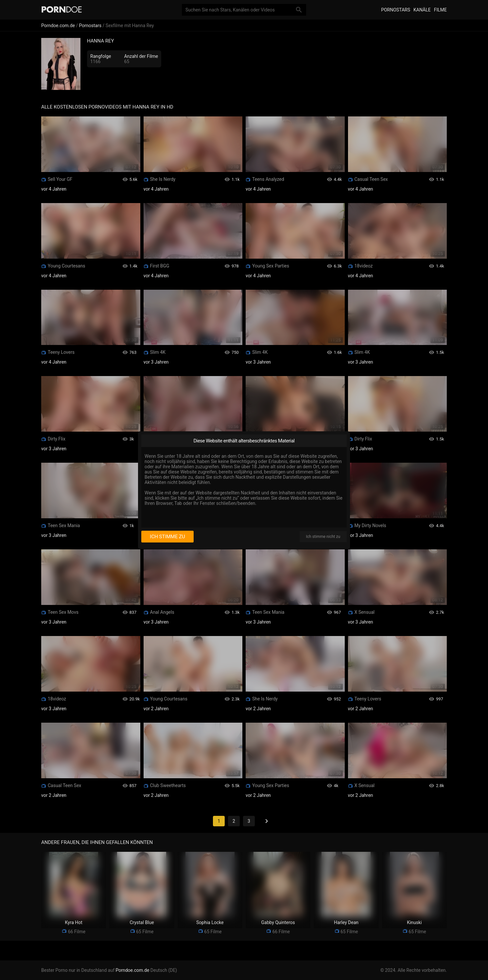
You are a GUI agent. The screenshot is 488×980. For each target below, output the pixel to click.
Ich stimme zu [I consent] (167, 537)
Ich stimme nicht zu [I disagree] (323, 537)
